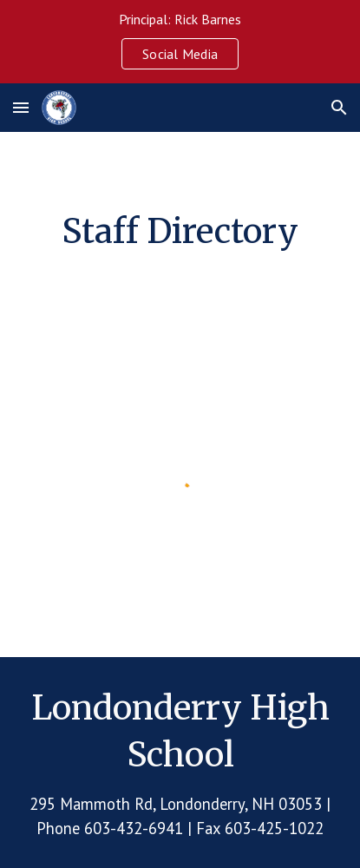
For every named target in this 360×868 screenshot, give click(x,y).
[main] (180, 231)
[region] (180, 42)
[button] (21, 107)
